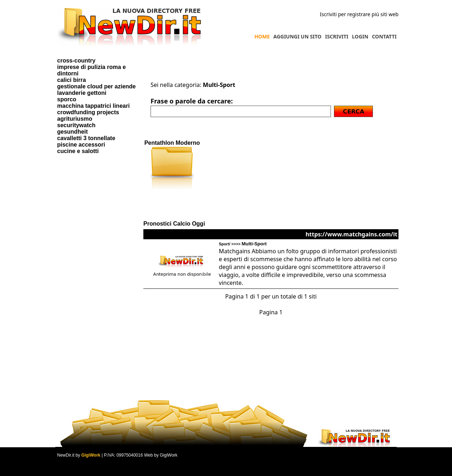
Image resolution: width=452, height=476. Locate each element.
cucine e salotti (78, 151)
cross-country (76, 61)
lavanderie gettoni (82, 93)
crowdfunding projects (88, 112)
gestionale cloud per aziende (96, 86)
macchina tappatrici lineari (93, 106)
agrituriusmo (75, 119)
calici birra (72, 80)
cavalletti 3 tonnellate (86, 138)
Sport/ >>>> (243, 244)
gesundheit (72, 132)
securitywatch (76, 125)
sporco (67, 99)
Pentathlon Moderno (172, 143)
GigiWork (91, 455)
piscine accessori (81, 145)
